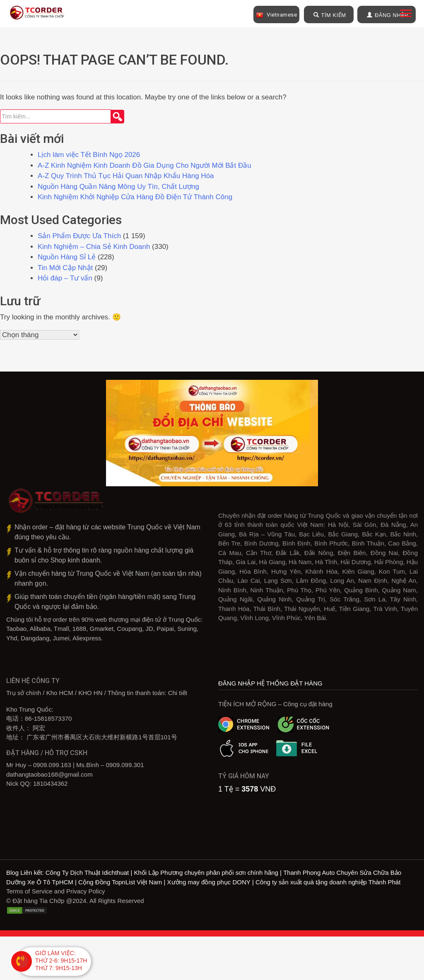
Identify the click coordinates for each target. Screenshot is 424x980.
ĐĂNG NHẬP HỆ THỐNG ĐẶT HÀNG (270, 684)
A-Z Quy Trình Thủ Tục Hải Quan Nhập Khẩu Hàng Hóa (126, 177)
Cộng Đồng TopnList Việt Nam (120, 883)
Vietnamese (277, 15)
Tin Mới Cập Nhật (65, 269)
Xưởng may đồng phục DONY (209, 883)
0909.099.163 (52, 766)
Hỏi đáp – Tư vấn (65, 279)
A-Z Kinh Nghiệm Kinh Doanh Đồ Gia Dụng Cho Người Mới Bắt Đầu (145, 166)
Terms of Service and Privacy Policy (55, 892)
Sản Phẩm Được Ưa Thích (79, 237)
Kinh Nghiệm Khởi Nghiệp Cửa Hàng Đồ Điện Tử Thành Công (136, 198)
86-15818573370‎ (48, 719)
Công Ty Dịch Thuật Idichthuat (87, 873)
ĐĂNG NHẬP (388, 15)
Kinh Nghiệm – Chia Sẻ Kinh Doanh (94, 247)
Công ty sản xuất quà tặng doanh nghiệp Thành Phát (328, 883)
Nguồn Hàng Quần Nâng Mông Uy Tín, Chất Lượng (118, 187)
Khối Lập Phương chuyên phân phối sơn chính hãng (206, 873)
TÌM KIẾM (330, 15)
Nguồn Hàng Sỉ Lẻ (67, 258)
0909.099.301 (125, 766)
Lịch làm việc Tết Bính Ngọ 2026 (89, 156)
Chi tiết (178, 694)
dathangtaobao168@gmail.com (49, 775)
